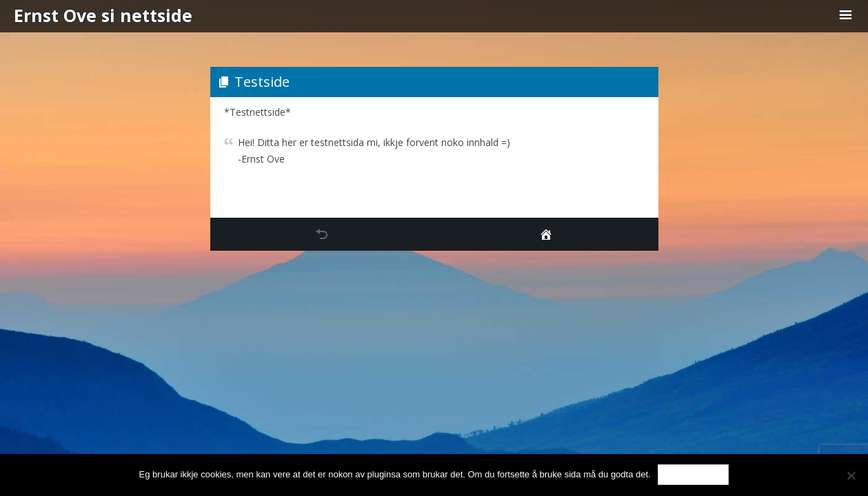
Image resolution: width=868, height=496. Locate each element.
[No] (851, 475)
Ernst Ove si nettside (103, 15)
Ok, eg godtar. (694, 474)
